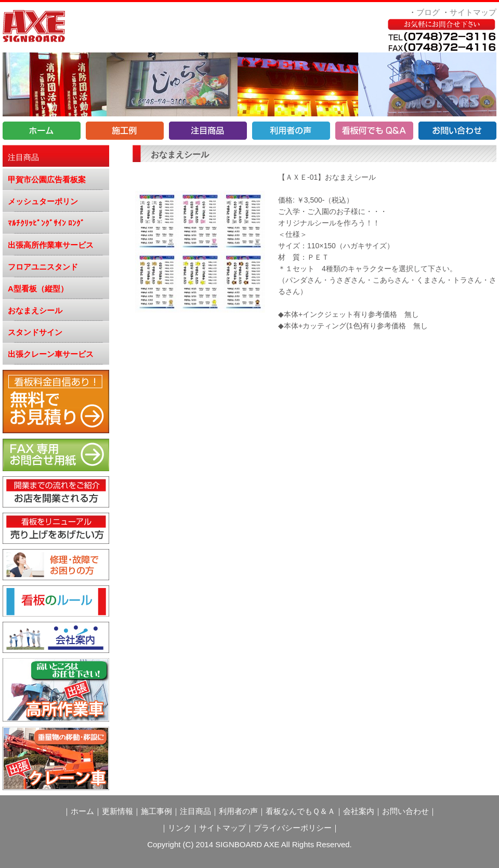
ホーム (82, 811)
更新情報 (117, 811)
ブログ (428, 12)
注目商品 (195, 811)
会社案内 (359, 811)
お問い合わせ (405, 811)
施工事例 (156, 811)
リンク (180, 828)
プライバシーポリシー (293, 828)
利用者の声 (238, 811)
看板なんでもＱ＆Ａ (300, 811)
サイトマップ (473, 12)
